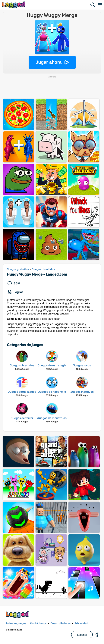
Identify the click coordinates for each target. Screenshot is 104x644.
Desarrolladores (60, 623)
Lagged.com (18, 615)
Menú (100, 5)
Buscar (93, 5)
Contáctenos (38, 623)
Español (82, 635)
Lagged (14, 5)
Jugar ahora (49, 62)
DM (97, 635)
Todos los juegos (16, 623)
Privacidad (81, 623)
